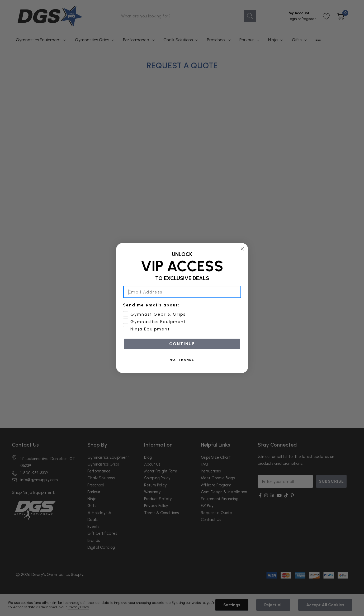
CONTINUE (182, 352)
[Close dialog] (242, 257)
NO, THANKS (182, 368)
